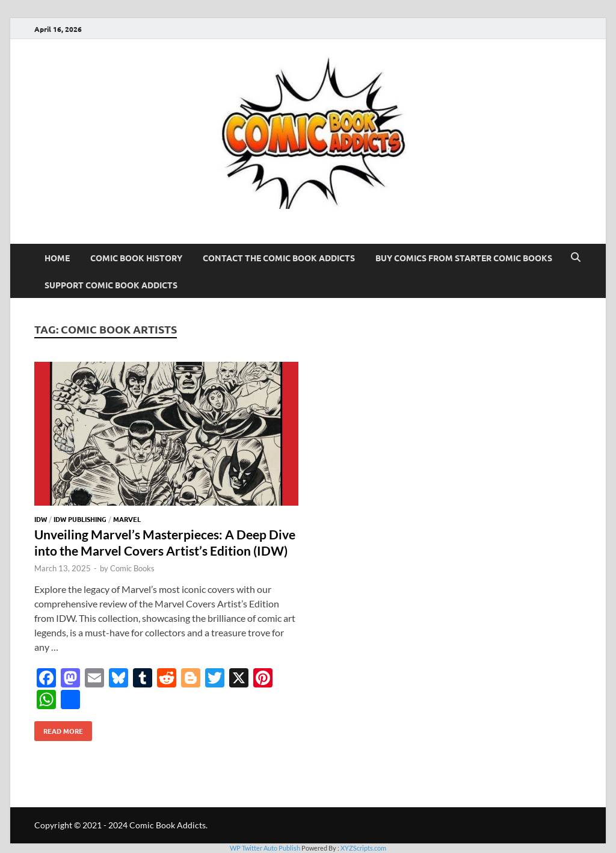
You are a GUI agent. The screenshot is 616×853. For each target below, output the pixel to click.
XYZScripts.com (363, 848)
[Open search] (576, 258)
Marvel (127, 519)
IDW (41, 519)
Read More (59, 728)
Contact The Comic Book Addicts (279, 258)
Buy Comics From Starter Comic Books (464, 258)
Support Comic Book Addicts (111, 285)
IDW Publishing (80, 519)
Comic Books (132, 568)
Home (57, 258)
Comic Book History (136, 258)
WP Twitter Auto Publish (265, 848)
